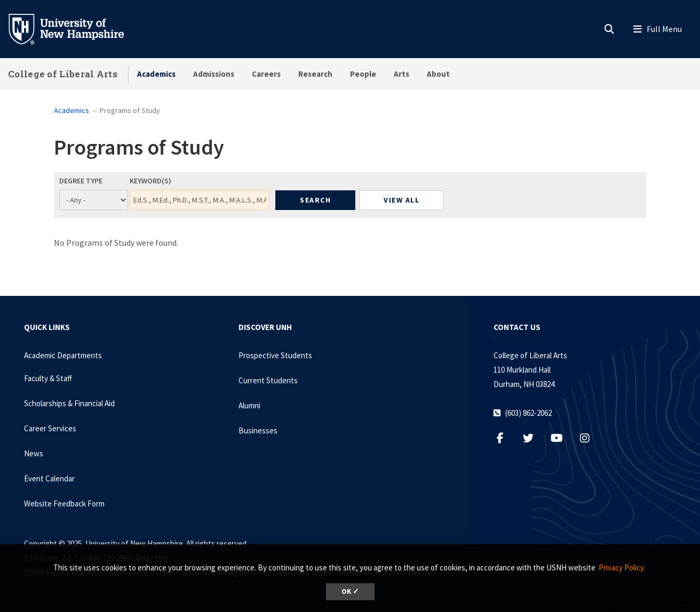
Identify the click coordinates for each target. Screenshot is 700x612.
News (34, 453)
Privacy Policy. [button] (622, 567)
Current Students (268, 380)
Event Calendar (49, 478)
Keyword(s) (150, 181)
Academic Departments (63, 355)
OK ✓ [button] (350, 591)
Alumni (249, 405)
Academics (156, 74)
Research (315, 74)
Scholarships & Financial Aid (69, 403)
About (438, 74)
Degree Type (81, 181)
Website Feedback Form (64, 504)
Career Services (50, 428)
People (363, 74)
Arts (401, 74)
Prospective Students (275, 355)
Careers (266, 74)
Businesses (258, 430)
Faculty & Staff (48, 378)
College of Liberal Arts (63, 74)
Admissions (214, 74)
